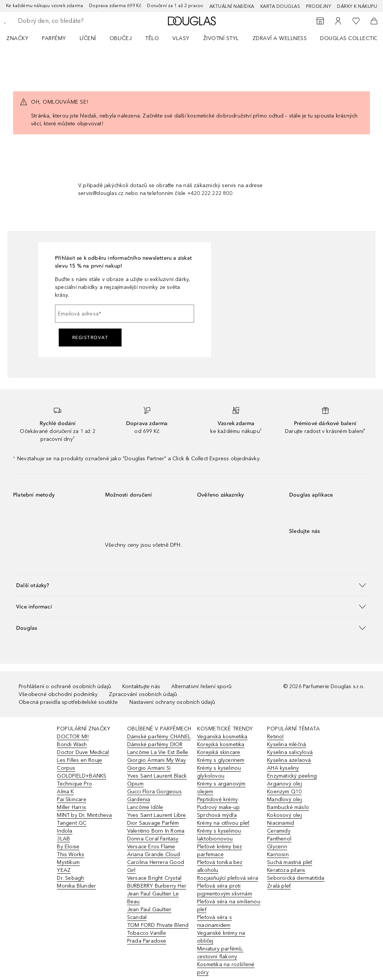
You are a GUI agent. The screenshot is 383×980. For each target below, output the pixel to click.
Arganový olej (284, 784)
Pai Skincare (71, 799)
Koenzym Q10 (284, 792)
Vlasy (181, 38)
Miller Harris (71, 807)
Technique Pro (74, 784)
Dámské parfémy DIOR (155, 744)
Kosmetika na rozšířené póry (226, 968)
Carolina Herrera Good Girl (156, 866)
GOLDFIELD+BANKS (82, 776)
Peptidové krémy (217, 799)
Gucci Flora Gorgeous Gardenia (154, 796)
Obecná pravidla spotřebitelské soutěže (68, 702)
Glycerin (277, 847)
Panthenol (279, 839)
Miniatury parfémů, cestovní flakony (220, 953)
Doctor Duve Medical (83, 752)
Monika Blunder (76, 886)
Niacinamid (281, 823)
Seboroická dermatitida (296, 878)
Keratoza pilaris (286, 870)
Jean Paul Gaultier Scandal (149, 913)
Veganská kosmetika (222, 737)
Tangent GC (72, 823)
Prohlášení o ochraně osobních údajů (65, 686)
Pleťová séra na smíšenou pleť (229, 906)
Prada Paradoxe (147, 941)
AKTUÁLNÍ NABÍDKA (232, 6)
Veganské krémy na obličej (221, 937)
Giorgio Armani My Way (157, 760)
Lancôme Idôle (145, 807)
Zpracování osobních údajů (143, 694)
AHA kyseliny (283, 768)
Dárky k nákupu (357, 6)
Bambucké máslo (288, 807)
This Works (71, 854)
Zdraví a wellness (280, 38)
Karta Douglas (280, 6)
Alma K (65, 792)
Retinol (275, 737)
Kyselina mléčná (287, 744)
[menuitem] (22, 38)
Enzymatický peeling (292, 776)
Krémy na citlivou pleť (223, 823)
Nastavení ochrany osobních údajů (172, 702)
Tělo (152, 38)
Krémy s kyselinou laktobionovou (219, 835)
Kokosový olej (284, 815)
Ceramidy (279, 831)
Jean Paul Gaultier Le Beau (153, 898)
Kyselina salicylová (290, 752)
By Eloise (68, 847)
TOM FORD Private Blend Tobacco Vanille (158, 929)
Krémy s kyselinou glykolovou (219, 772)
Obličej (121, 38)
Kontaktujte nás (141, 686)
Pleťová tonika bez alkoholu (220, 866)
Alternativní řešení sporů (201, 686)
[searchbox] (71, 21)
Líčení (88, 38)
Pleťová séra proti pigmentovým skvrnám (225, 890)
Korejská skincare (219, 752)
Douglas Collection (351, 38)
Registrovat (90, 338)
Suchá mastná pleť (289, 862)
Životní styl (221, 38)
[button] (191, 585)
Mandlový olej (284, 799)
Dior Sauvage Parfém (153, 823)
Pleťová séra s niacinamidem (215, 921)
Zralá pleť (279, 886)
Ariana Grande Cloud (154, 854)
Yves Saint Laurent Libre (157, 815)
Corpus (66, 768)
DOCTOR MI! (73, 737)
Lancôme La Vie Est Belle (158, 752)
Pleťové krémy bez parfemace (220, 851)
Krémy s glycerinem (221, 760)
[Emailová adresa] (125, 314)
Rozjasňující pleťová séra (228, 878)
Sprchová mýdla (217, 815)
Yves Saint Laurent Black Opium (157, 780)
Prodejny (318, 6)
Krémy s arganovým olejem (221, 788)
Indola (65, 831)
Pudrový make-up (218, 807)
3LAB (63, 839)
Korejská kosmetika (221, 744)
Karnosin (278, 854)
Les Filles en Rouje (79, 760)
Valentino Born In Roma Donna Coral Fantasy (156, 835)
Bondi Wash (72, 744)
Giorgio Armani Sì (149, 768)
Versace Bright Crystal (154, 878)
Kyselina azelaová (289, 760)
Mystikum (68, 862)
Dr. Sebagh (71, 878)
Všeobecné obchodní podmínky (58, 694)
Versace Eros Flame (151, 847)
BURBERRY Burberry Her (157, 886)
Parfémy (54, 38)
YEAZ (64, 870)
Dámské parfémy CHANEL (159, 737)
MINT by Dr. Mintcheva (84, 815)
